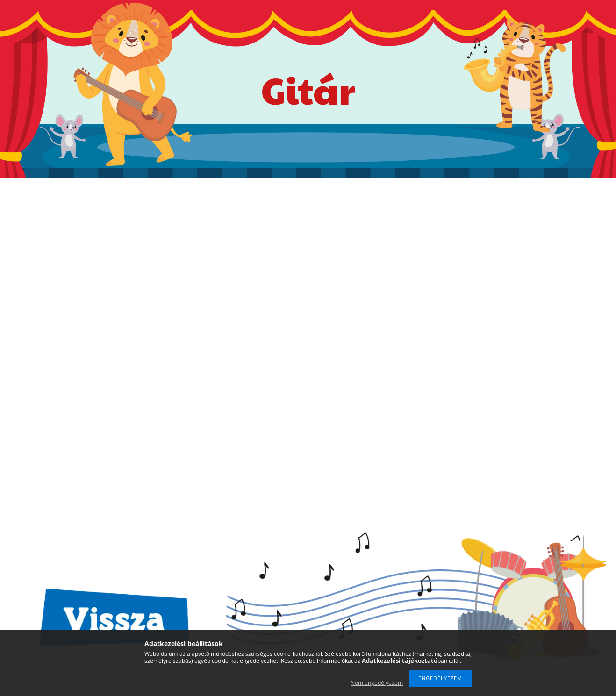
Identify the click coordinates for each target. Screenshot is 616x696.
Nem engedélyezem (377, 683)
